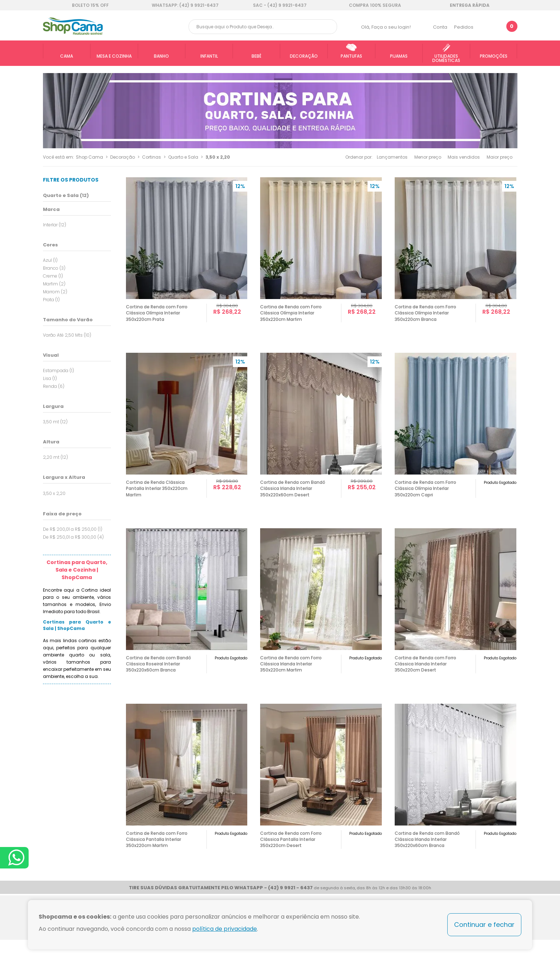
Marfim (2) (54, 284)
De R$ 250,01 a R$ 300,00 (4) (73, 537)
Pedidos (464, 27)
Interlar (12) (55, 225)
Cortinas (152, 157)
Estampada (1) (59, 370)
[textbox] (263, 27)
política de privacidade (225, 929)
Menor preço (428, 157)
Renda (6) (54, 386)
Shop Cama (89, 157)
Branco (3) (54, 268)
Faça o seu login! (391, 27)
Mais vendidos (464, 157)
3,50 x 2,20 (218, 157)
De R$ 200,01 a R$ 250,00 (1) (73, 529)
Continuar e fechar (484, 925)
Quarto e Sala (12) (66, 195)
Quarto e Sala (183, 157)
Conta (440, 27)
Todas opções (108, 493)
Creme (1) (53, 276)
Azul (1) (50, 260)
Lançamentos (392, 157)
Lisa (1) (50, 378)
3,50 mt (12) (55, 422)
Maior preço (500, 157)
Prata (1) (51, 300)
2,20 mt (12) (55, 457)
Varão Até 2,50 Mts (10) (67, 335)
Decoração (123, 157)
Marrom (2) (55, 292)
